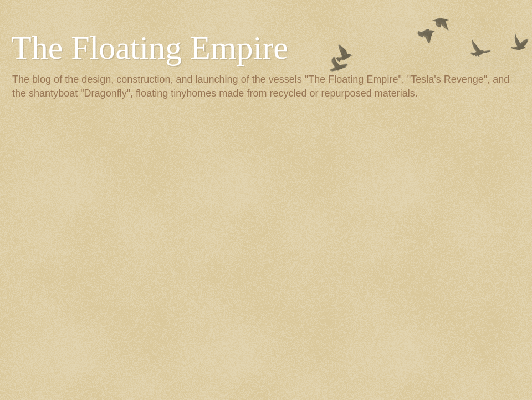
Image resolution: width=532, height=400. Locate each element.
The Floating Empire (150, 48)
